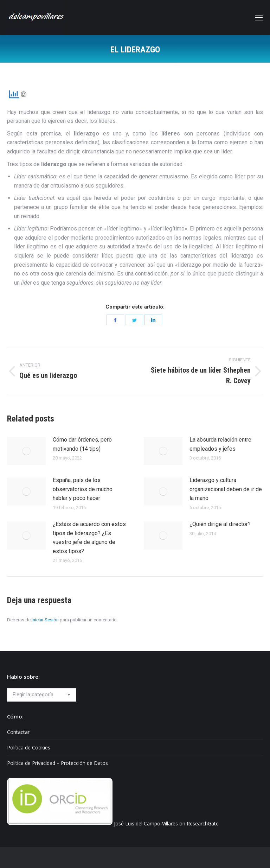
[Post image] (26, 451)
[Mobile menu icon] (259, 18)
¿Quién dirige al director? (220, 524)
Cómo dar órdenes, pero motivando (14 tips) (82, 444)
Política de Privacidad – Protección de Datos (57, 763)
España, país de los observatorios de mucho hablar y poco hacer (83, 489)
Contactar (18, 732)
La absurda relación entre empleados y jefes (220, 444)
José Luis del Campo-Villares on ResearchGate (166, 823)
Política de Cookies (29, 747)
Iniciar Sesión (45, 620)
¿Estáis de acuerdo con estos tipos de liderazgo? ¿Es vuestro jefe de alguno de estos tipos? (89, 538)
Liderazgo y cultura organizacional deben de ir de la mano (226, 489)
